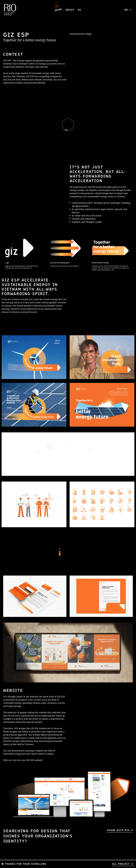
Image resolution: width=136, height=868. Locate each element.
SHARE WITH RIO (118, 830)
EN (126, 10)
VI (131, 10)
